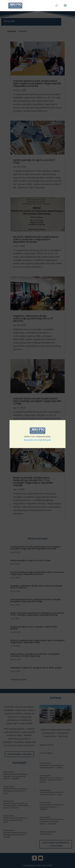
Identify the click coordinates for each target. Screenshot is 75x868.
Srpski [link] (48, 440)
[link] (15, 5)
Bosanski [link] (29, 440)
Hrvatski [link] (38, 440)
